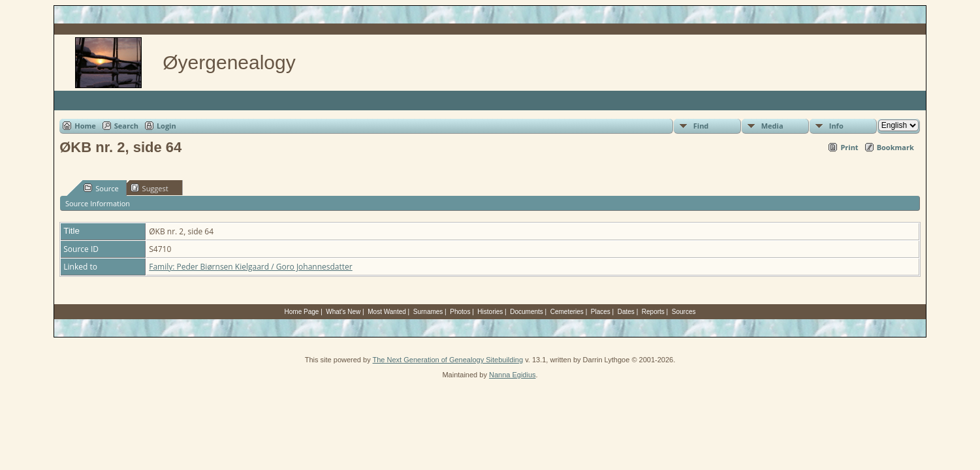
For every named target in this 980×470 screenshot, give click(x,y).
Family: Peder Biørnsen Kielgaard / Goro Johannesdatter (250, 267)
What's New (343, 312)
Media (772, 126)
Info (836, 126)
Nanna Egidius (513, 375)
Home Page (302, 312)
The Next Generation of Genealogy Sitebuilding (448, 360)
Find (701, 126)
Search (126, 126)
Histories (490, 312)
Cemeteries (567, 312)
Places (601, 312)
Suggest (150, 188)
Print (849, 147)
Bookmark (895, 147)
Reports (653, 312)
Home (85, 126)
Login (166, 126)
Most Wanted (387, 312)
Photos (460, 312)
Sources (684, 312)
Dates (626, 312)
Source (101, 188)
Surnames (428, 312)
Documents (527, 312)
